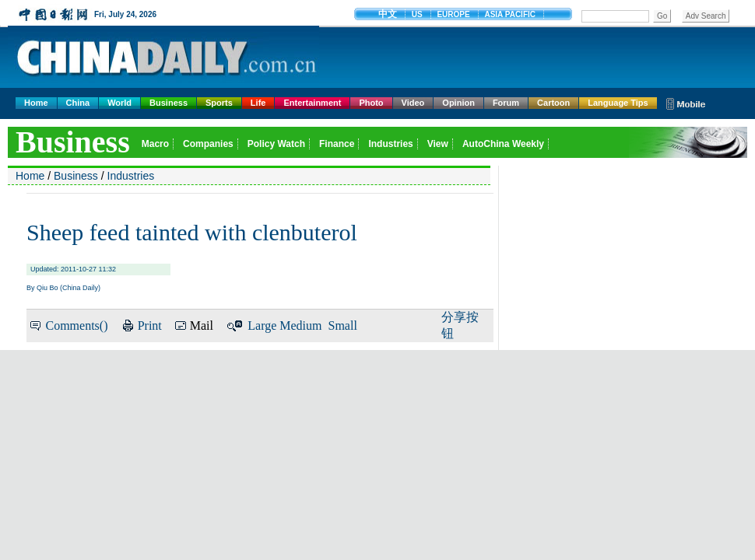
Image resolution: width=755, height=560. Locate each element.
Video (413, 103)
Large (262, 325)
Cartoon (553, 103)
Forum (506, 103)
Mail (202, 325)
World (119, 103)
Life (258, 103)
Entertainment (312, 103)
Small (343, 325)
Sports (219, 103)
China (78, 103)
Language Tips (618, 103)
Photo (371, 103)
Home (36, 103)
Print (150, 325)
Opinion (458, 103)
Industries (131, 176)
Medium (300, 325)
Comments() (76, 325)
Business (169, 103)
